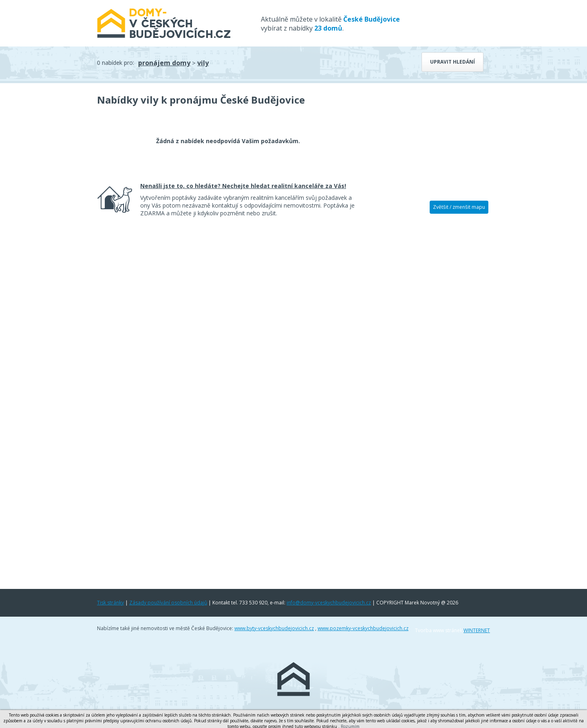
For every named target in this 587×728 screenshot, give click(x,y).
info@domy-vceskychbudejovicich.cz (329, 603)
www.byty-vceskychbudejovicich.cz (274, 628)
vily (203, 63)
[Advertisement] (428, 345)
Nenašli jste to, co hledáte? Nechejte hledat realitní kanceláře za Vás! (243, 186)
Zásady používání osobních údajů (168, 603)
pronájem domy (164, 63)
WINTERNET (477, 630)
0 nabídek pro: (116, 63)
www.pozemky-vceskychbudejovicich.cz (363, 628)
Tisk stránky (110, 603)
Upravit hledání (452, 62)
